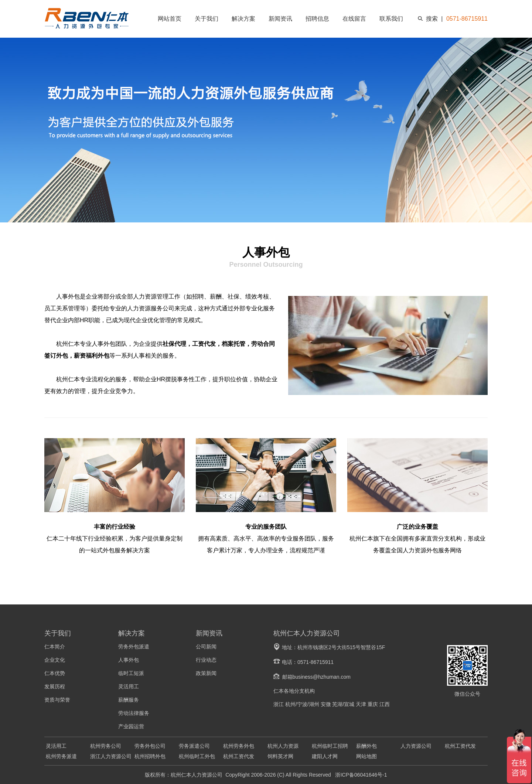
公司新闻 (206, 647)
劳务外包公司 (150, 746)
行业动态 (206, 660)
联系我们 (391, 19)
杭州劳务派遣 (61, 756)
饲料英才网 (280, 756)
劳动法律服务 (134, 713)
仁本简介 (55, 647)
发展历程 (55, 686)
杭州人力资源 (283, 746)
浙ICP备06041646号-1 (361, 775)
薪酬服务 (129, 700)
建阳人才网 (325, 756)
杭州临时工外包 (197, 756)
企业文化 (55, 660)
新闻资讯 (280, 19)
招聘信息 (317, 19)
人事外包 (129, 660)
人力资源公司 (416, 746)
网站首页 (170, 19)
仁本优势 (55, 673)
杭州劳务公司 (106, 746)
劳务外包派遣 (134, 647)
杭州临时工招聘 (330, 746)
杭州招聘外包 (150, 756)
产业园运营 (131, 726)
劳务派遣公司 (194, 746)
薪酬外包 (366, 746)
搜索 (432, 19)
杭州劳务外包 (239, 746)
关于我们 (207, 19)
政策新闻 (206, 673)
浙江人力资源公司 (111, 756)
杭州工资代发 (460, 746)
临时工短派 (131, 673)
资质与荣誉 (57, 700)
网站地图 (366, 756)
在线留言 (354, 19)
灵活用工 (129, 686)
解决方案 (243, 19)
